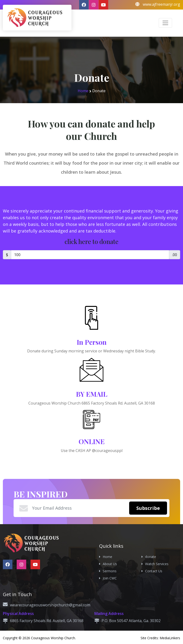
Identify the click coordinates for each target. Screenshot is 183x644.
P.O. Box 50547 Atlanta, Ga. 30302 (131, 621)
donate (151, 557)
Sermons (110, 571)
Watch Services (157, 564)
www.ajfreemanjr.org (161, 4)
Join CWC (110, 578)
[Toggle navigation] (165, 23)
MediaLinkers (170, 638)
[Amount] (90, 255)
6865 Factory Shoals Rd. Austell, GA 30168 (47, 621)
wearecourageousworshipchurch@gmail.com (50, 605)
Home (83, 91)
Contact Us (154, 571)
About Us (110, 564)
